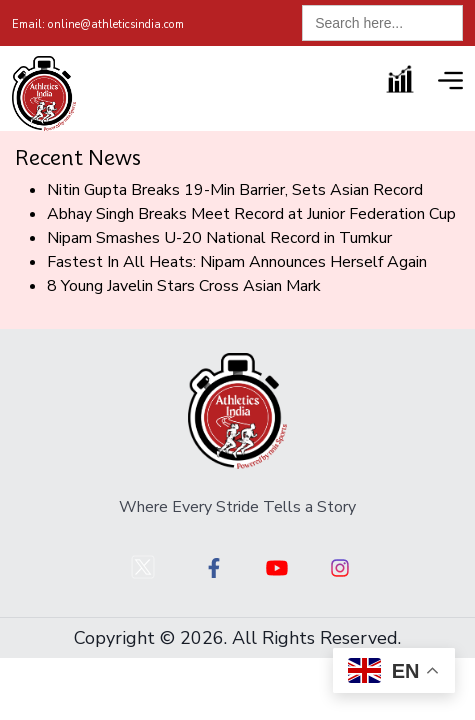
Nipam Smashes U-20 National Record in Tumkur (219, 238)
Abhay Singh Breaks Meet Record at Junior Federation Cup (251, 214)
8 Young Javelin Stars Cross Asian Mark (184, 286)
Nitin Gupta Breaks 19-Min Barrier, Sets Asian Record (235, 190)
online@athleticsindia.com (98, 24)
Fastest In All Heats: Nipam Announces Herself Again (237, 262)
